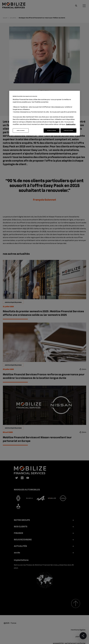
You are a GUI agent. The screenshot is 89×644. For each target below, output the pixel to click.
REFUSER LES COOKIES (52, 130)
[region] (45, 113)
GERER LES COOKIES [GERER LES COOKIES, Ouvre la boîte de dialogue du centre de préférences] (21, 130)
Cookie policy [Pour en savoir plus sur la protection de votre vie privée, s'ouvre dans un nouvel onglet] (71, 124)
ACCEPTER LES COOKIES (68, 130)
